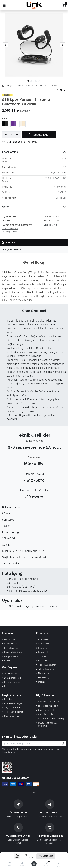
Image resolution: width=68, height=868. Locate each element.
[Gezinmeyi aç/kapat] (4, 5)
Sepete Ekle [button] (39, 135)
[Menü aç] (34, 864)
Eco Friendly (44, 678)
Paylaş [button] (33, 142)
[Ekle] (18, 135)
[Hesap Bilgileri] (58, 863)
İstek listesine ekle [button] (14, 142)
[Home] (10, 863)
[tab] (34, 250)
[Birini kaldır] (6, 135)
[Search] (22, 863)
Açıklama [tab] (8, 242)
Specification (10, 152)
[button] (5, 45)
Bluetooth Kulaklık (52, 225)
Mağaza (11, 86)
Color (5, 207)
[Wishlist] (46, 863)
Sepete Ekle (46, 856)
